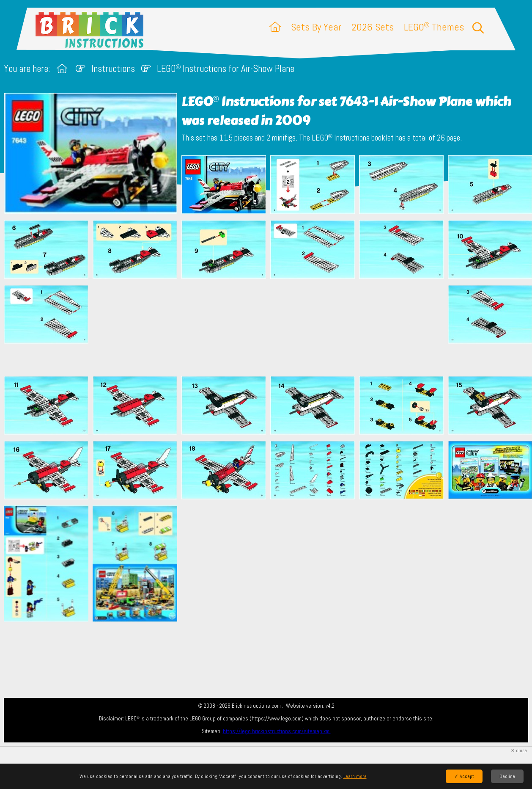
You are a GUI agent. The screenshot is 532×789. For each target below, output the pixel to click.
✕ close (519, 751)
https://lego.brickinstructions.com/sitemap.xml (277, 731)
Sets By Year (316, 27)
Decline (507, 776)
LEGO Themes (434, 27)
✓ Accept (464, 776)
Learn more (355, 776)
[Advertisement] (270, 327)
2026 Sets (373, 27)
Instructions (113, 69)
